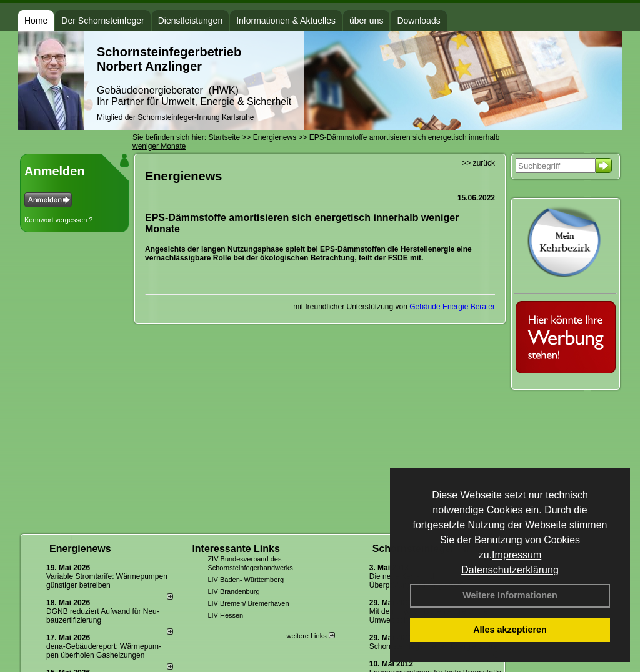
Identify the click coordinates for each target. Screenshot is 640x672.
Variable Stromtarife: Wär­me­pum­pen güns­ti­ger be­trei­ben (107, 581)
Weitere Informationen (510, 595)
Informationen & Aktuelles (286, 21)
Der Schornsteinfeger (102, 21)
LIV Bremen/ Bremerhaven (248, 603)
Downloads (418, 21)
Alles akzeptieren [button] (510, 630)
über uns (366, 21)
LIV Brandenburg (233, 591)
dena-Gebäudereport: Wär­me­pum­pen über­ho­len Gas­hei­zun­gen (104, 651)
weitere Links (310, 636)
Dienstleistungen (191, 21)
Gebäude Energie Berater (452, 307)
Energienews (80, 549)
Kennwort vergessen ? (58, 220)
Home (36, 21)
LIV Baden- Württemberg (246, 580)
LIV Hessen (225, 615)
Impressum (517, 555)
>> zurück (478, 163)
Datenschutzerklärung (510, 570)
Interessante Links (236, 549)
